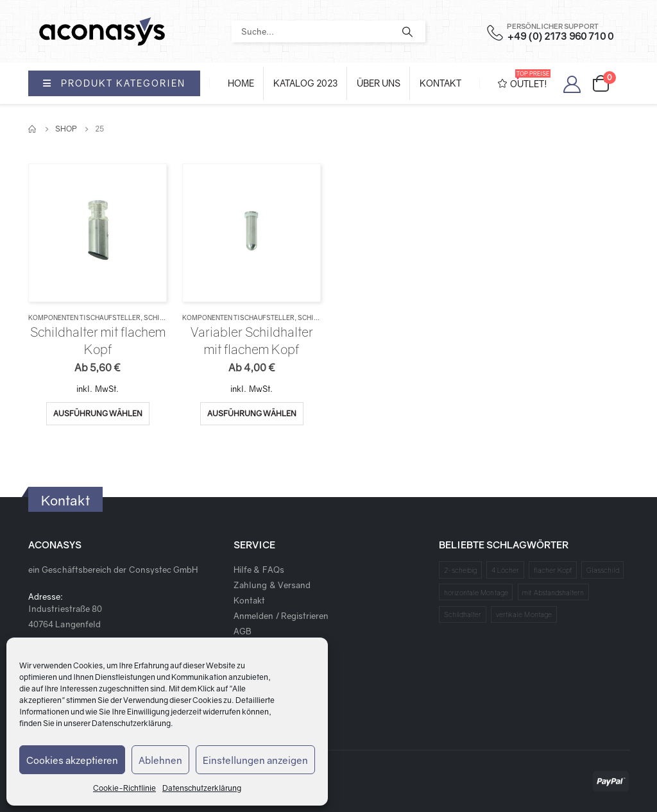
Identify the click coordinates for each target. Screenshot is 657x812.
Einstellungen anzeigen (255, 760)
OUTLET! (524, 79)
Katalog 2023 (305, 83)
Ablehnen (160, 760)
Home (241, 83)
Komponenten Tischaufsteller (84, 317)
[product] (97, 233)
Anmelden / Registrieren (281, 616)
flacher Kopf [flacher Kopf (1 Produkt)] (553, 570)
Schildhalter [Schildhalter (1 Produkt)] (463, 614)
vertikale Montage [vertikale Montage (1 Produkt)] (524, 614)
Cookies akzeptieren (72, 760)
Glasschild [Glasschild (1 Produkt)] (603, 570)
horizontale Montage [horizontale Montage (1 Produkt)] (476, 592)
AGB (243, 631)
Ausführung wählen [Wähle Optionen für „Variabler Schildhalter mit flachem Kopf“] (252, 413)
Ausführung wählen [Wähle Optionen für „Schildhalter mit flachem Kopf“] (98, 413)
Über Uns (379, 83)
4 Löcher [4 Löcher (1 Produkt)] (506, 570)
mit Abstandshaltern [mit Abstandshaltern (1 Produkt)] (553, 592)
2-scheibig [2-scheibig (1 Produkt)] (461, 570)
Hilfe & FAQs (259, 570)
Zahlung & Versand (272, 585)
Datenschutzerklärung (131, 723)
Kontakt (440, 83)
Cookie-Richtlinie (124, 788)
